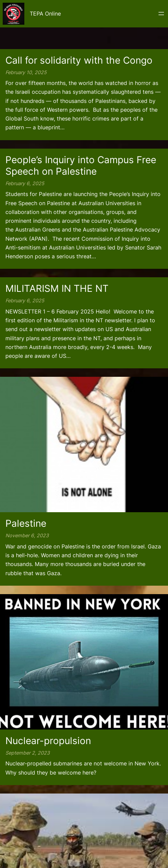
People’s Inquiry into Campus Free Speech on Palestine (81, 166)
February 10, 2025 (26, 72)
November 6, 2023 (27, 535)
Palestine (26, 523)
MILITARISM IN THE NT (57, 288)
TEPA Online (45, 14)
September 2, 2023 (28, 753)
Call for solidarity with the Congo (79, 60)
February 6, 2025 (25, 183)
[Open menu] (161, 14)
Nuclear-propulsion (48, 741)
